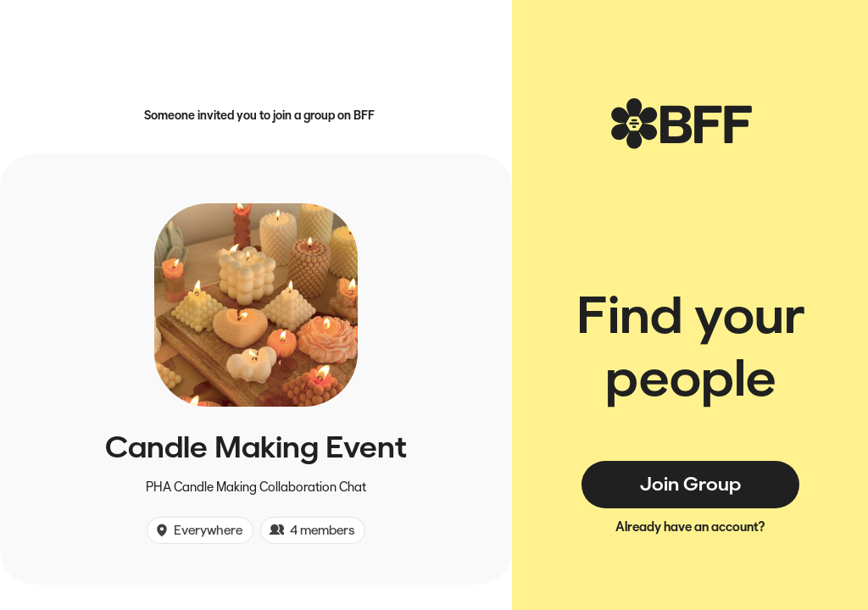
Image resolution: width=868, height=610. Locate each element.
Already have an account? (690, 527)
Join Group (690, 484)
